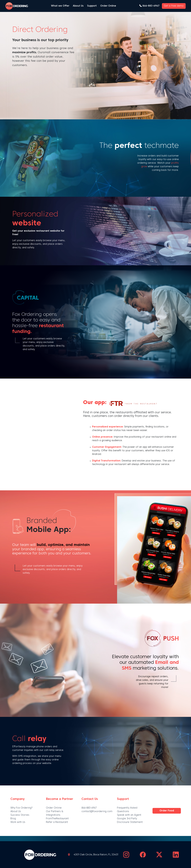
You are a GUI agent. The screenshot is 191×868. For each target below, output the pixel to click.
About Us (78, 6)
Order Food (167, 811)
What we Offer (60, 6)
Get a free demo (174, 6)
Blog (13, 819)
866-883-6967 (149, 6)
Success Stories (20, 815)
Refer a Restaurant (57, 822)
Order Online (108, 6)
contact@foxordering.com (97, 812)
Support (92, 6)
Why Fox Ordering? (21, 808)
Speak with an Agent (129, 815)
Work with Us (18, 822)
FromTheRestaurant (57, 819)
